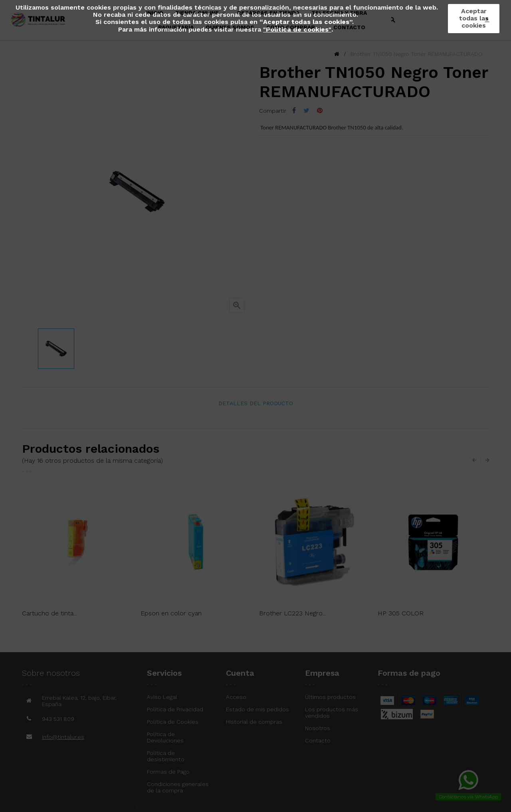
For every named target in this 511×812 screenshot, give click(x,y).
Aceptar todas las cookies (474, 18)
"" (297, 29)
